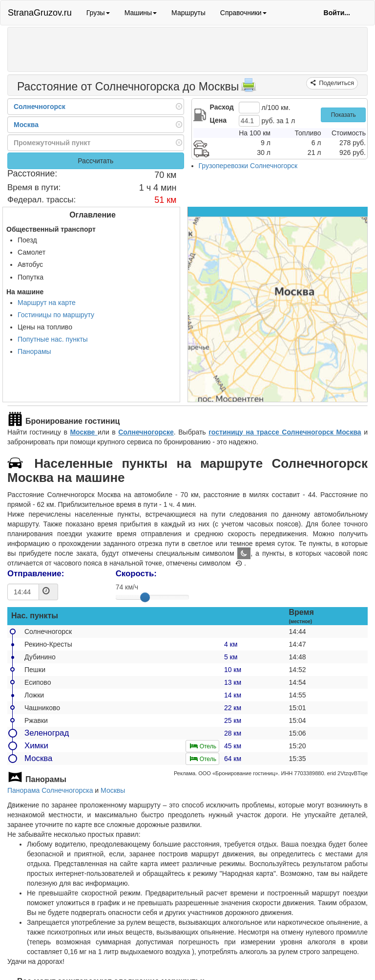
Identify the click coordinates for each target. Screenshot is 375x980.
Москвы (113, 790)
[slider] (145, 597)
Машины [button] (141, 13)
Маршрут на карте (47, 303)
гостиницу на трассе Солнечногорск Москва (285, 432)
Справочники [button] (243, 13)
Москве (84, 432)
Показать (344, 115)
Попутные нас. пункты (53, 339)
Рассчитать (95, 161)
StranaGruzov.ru (40, 13)
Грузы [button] (98, 13)
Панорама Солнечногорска (50, 790)
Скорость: (136, 574)
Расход (222, 107)
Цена (218, 120)
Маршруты (188, 13)
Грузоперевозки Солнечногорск (248, 166)
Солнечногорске (146, 432)
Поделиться (336, 83)
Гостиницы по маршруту (56, 315)
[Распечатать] (249, 88)
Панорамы (34, 351)
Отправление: (36, 574)
